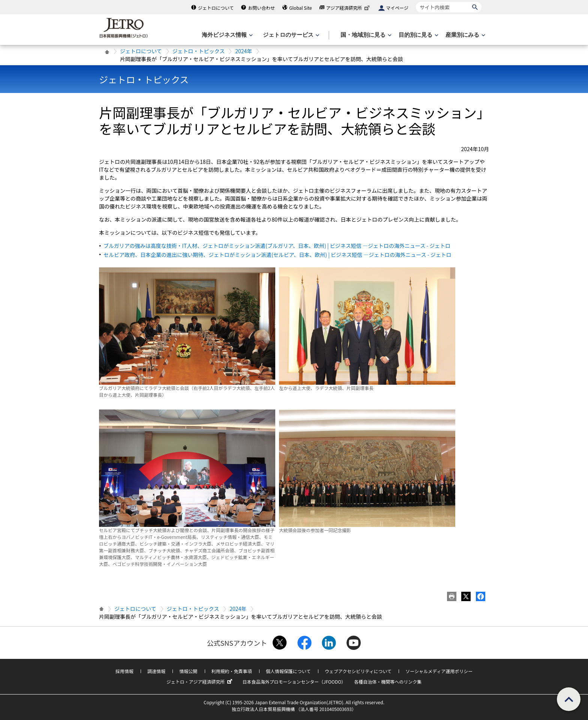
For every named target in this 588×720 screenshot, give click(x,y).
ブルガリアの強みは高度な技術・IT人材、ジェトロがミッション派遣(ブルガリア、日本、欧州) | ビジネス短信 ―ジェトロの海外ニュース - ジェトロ (277, 246)
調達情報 (156, 671)
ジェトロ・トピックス (199, 51)
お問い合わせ (261, 8)
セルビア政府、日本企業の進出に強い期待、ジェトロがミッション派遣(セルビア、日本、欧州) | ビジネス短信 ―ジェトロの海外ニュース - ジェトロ (277, 255)
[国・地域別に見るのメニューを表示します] (365, 35)
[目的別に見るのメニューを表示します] (418, 35)
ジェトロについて (216, 8)
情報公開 (188, 671)
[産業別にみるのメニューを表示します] (465, 35)
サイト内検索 (416, 2)
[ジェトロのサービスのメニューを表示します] (290, 35)
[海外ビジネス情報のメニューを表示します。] (226, 35)
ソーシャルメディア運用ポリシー (439, 671)
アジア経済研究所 (349, 8)
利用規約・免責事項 (232, 671)
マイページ (397, 8)
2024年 (244, 51)
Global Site (300, 8)
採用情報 (124, 671)
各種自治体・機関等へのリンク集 (388, 682)
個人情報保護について (288, 671)
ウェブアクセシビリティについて (358, 671)
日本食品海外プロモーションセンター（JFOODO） (294, 682)
